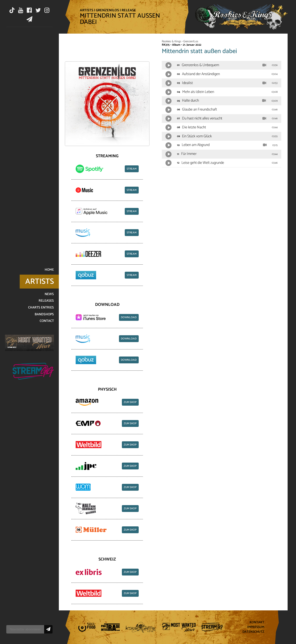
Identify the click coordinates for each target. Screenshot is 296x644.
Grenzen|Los (107, 10)
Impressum (256, 627)
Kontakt (257, 623)
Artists (87, 10)
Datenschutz (253, 632)
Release (129, 10)
